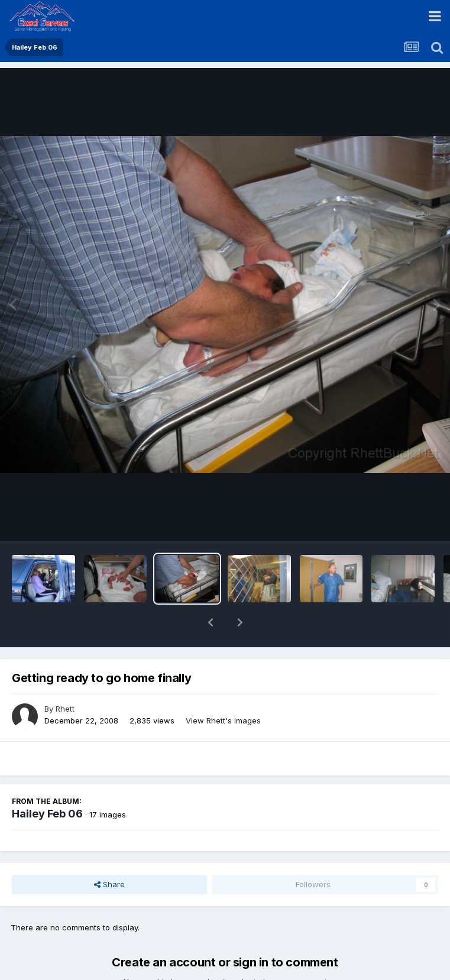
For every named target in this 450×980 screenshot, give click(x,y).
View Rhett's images (223, 690)
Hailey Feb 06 (47, 783)
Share (109, 854)
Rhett (65, 678)
